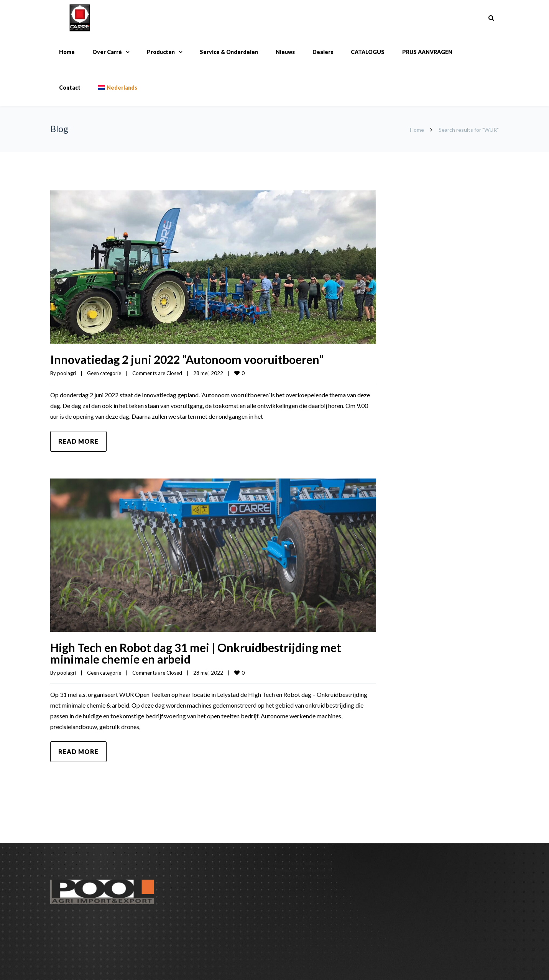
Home (67, 52)
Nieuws (285, 52)
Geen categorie (104, 373)
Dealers (323, 52)
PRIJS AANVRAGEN (427, 52)
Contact (70, 88)
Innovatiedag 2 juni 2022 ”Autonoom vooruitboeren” (187, 359)
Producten (161, 52)
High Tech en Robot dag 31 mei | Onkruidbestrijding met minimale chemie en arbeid (196, 653)
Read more (78, 441)
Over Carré (107, 52)
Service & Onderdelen (229, 52)
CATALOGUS (368, 52)
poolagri (67, 373)
